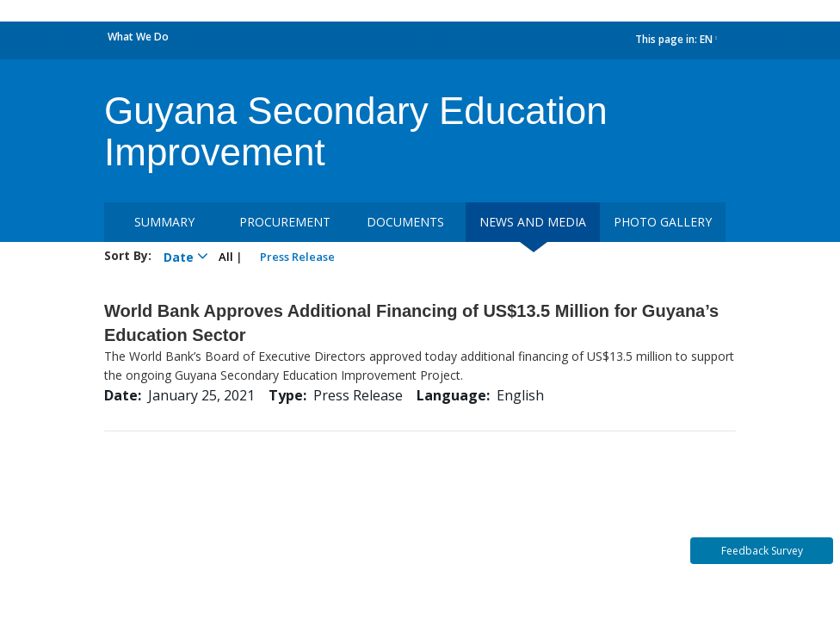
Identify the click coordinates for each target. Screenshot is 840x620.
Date (182, 256)
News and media (533, 222)
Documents (405, 222)
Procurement (285, 222)
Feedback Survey (762, 551)
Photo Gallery (663, 222)
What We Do (138, 37)
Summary (164, 222)
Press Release (297, 257)
